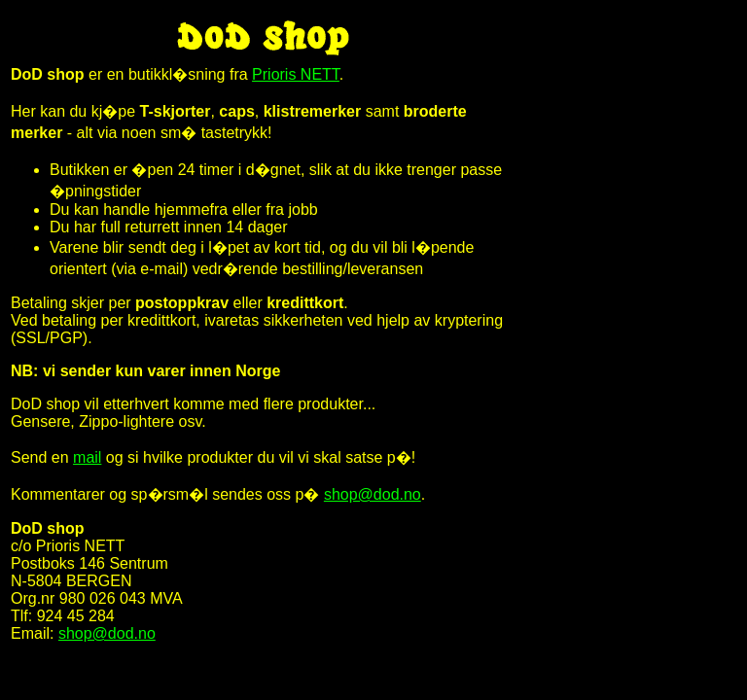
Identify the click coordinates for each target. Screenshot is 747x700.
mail (87, 457)
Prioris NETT (296, 74)
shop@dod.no (373, 494)
